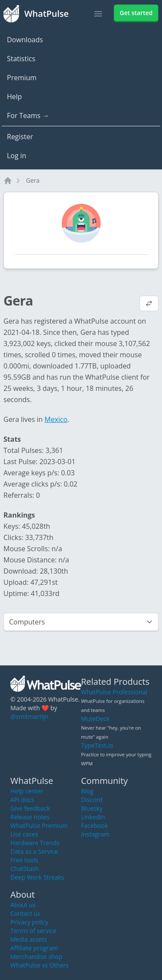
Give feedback (30, 808)
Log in (17, 156)
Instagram (95, 834)
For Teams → (28, 115)
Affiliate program (34, 948)
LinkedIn (93, 817)
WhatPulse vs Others (40, 965)
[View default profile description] (149, 304)
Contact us (25, 913)
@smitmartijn (29, 716)
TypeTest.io (97, 745)
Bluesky (92, 808)
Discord (92, 800)
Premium (22, 78)
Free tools (24, 860)
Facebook (95, 826)
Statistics (21, 59)
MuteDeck (95, 719)
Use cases (24, 834)
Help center (27, 791)
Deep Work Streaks (37, 877)
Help (14, 97)
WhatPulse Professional (114, 692)
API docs (22, 800)
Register (20, 137)
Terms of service (33, 931)
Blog (87, 791)
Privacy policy (29, 922)
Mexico (56, 419)
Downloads (25, 40)
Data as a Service (34, 851)
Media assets (29, 939)
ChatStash (25, 869)
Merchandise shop (36, 957)
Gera (33, 180)
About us (23, 905)
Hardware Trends (35, 843)
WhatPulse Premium (39, 826)
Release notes (30, 817)
